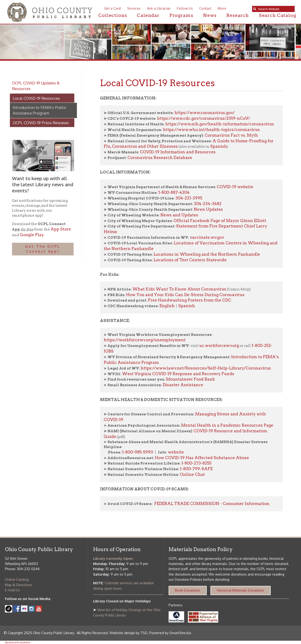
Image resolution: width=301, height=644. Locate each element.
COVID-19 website (235, 187)
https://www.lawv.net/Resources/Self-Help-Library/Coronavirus (206, 368)
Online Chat (192, 474)
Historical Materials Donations (240, 590)
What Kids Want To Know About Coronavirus (179, 289)
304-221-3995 (189, 198)
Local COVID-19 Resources (36, 98)
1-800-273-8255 (196, 463)
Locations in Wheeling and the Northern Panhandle (207, 254)
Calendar (148, 15)
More (222, 8)
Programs (181, 15)
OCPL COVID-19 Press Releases (41, 123)
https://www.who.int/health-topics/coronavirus (211, 130)
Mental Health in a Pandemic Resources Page (227, 425)
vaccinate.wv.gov (207, 237)
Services (134, 8)
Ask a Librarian (159, 8)
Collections (113, 15)
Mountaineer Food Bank (190, 379)
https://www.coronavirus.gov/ (205, 113)
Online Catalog (17, 579)
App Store (61, 229)
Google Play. (32, 235)
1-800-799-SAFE (196, 469)
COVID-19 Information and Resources (178, 152)
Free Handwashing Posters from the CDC (190, 300)
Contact (205, 8)
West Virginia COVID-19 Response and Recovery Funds (178, 374)
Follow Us (185, 8)
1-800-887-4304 (174, 192)
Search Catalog (277, 15)
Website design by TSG (129, 633)
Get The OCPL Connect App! (43, 249)
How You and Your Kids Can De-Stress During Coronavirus (185, 295)
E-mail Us (12, 590)
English (167, 306)
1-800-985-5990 (138, 452)
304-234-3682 (208, 204)
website (176, 452)
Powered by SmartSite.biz (170, 633)
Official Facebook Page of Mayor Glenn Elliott (220, 221)
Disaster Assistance (183, 385)
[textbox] (275, 9)
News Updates (208, 209)
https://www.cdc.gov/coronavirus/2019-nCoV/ (204, 118)
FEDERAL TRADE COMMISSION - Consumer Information (211, 504)
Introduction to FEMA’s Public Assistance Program (40, 110)
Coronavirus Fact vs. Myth (231, 135)
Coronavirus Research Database (160, 158)
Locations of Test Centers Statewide (190, 260)
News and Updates (179, 215)
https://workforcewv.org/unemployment (145, 340)
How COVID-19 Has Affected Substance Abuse (202, 458)
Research (238, 15)
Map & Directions (19, 585)
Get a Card (113, 8)
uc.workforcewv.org (219, 346)
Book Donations (188, 590)
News (210, 15)
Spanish (219, 146)
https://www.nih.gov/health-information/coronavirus (220, 124)
